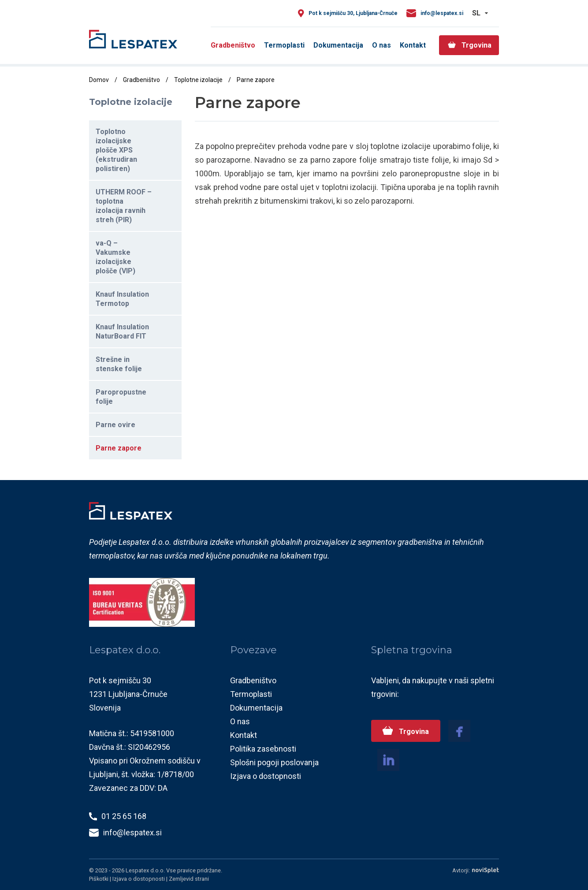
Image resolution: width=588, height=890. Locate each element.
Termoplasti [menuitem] (284, 45)
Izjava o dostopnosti (139, 879)
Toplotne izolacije (198, 80)
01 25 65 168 (124, 816)
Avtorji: (476, 870)
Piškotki (99, 879)
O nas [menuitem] (381, 45)
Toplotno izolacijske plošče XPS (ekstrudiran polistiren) (116, 150)
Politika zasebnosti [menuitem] (263, 749)
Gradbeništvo (141, 80)
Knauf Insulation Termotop (122, 299)
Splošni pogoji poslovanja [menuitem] (274, 762)
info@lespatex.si (442, 13)
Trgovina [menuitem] (476, 45)
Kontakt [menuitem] (413, 45)
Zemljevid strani (189, 879)
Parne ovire (115, 425)
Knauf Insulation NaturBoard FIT (122, 331)
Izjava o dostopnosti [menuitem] (266, 776)
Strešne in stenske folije (119, 364)
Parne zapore (119, 448)
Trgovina (413, 732)
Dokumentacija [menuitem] (338, 45)
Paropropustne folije (121, 397)
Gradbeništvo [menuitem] (233, 45)
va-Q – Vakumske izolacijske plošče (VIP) (115, 257)
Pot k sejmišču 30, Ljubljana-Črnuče (353, 13)
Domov (99, 80)
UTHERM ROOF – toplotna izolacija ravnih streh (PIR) (124, 206)
